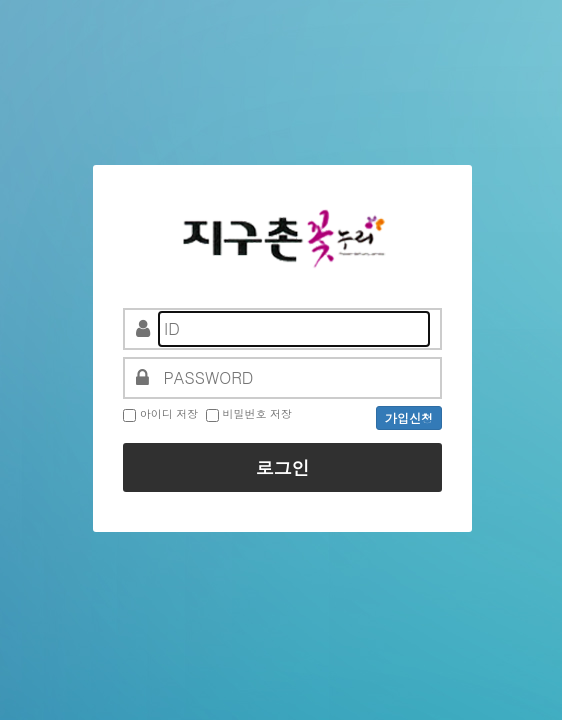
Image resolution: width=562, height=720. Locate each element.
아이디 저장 (169, 413)
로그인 (283, 467)
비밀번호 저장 (257, 413)
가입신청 (409, 417)
